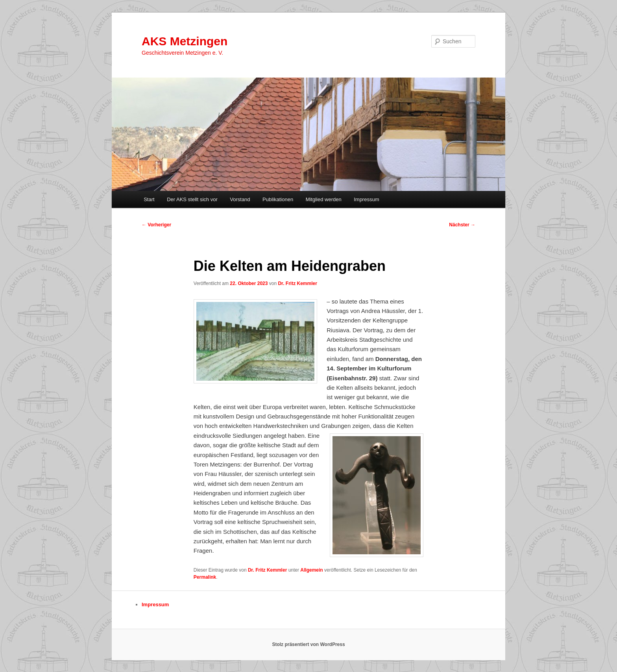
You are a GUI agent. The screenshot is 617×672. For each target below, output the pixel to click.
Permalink (205, 577)
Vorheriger (156, 225)
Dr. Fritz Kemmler (297, 283)
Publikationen (278, 199)
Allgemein (311, 570)
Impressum (366, 199)
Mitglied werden (324, 199)
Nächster (462, 225)
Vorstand (240, 199)
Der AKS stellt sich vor (192, 199)
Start (149, 199)
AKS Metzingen (185, 41)
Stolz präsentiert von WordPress (308, 644)
